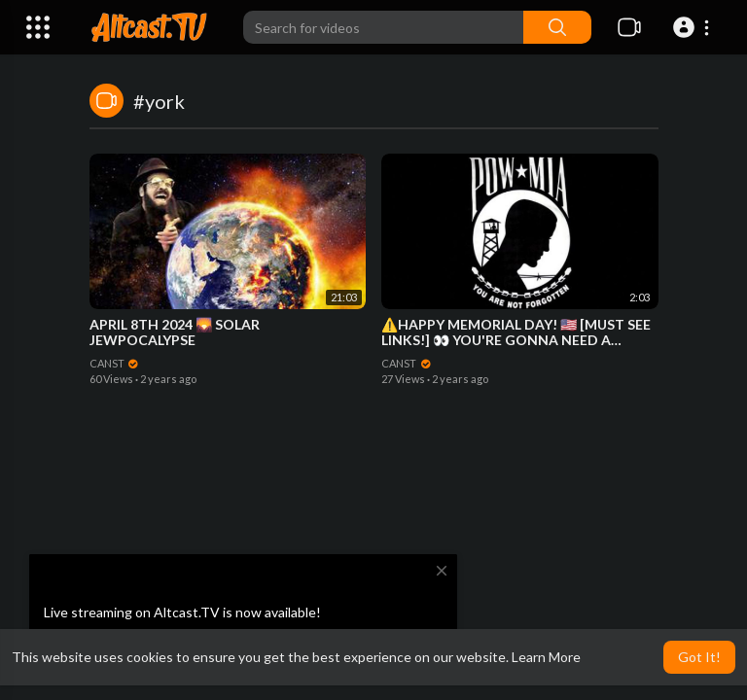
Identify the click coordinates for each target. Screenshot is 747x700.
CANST (115, 363)
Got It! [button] (699, 657)
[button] (694, 27)
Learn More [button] (546, 657)
